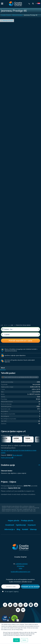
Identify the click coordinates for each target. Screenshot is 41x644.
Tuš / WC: (4, 421)
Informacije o (10, 529)
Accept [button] (16, 640)
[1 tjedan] (20, 335)
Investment (10, 525)
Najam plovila (14, 521)
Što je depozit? (17, 455)
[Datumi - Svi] (20, 329)
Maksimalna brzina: (7, 402)
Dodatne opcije (8, 465)
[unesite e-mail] (11, 587)
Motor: (3, 394)
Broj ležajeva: (5, 416)
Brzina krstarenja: (6, 404)
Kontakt (25, 529)
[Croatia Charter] (16, 4)
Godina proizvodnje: (7, 382)
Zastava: (4, 424)
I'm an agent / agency (10, 592)
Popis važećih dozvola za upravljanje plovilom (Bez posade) (21, 377)
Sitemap (33, 529)
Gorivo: (3, 397)
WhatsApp (21, 566)
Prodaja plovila (27, 521)
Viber (20, 568)
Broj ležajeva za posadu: (9, 419)
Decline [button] (24, 640)
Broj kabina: (5, 411)
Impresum (32, 525)
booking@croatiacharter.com (20, 572)
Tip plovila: (4, 384)
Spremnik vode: (6, 409)
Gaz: (2, 392)
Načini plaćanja (8, 458)
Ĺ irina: (3, 389)
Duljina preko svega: (7, 387)
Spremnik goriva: (6, 406)
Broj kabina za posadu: (8, 414)
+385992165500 (21, 564)
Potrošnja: (4, 399)
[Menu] (2, 3)
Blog (18, 529)
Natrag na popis (8, 21)
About (3, 368)
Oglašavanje (21, 525)
